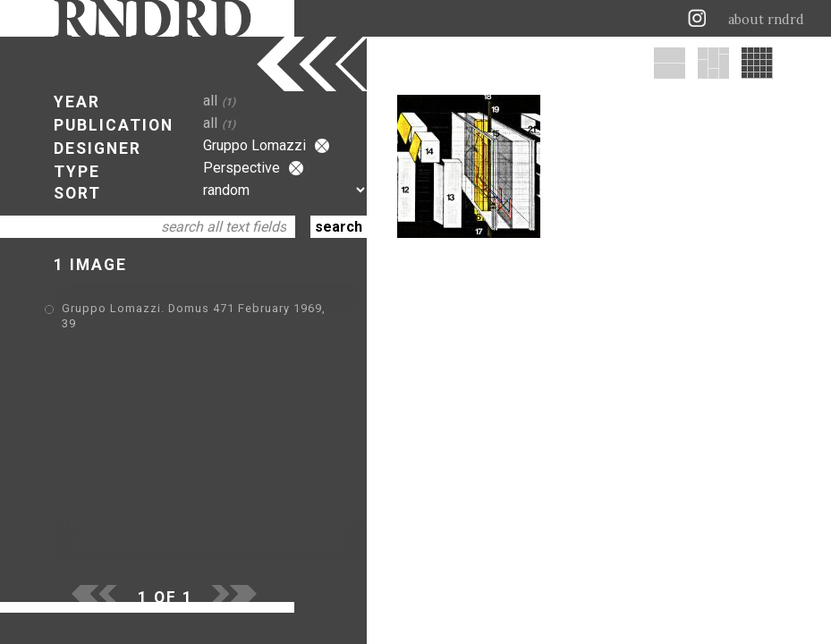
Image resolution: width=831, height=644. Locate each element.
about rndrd (766, 20)
